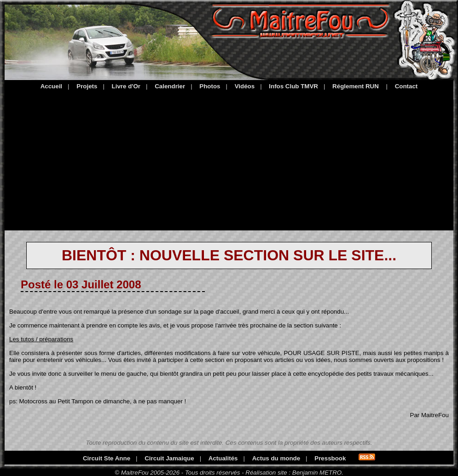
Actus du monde (276, 458)
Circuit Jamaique (169, 458)
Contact (406, 86)
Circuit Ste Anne (107, 458)
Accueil (51, 86)
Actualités (223, 458)
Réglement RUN (356, 86)
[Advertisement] (229, 159)
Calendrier (170, 86)
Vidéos (245, 86)
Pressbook (330, 458)
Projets (87, 86)
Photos (210, 86)
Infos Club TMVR (293, 86)
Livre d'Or (126, 86)
